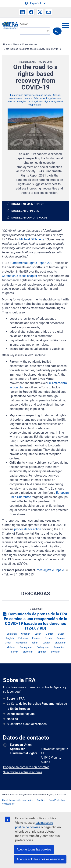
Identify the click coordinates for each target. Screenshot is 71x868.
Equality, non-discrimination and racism (30, 95)
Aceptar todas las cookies (34, 849)
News (16, 44)
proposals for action (28, 529)
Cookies (41, 800)
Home (6, 44)
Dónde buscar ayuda (21, 714)
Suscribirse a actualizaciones (27, 724)
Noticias (12, 719)
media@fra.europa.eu (52, 570)
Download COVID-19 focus (29, 218)
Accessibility (8, 804)
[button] (23, 12)
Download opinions (25, 211)
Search (24, 24)
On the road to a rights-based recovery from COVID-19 (34, 49)
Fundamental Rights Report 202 (31, 263)
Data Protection (57, 800)
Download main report (28, 204)
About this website (11, 800)
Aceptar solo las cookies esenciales (41, 859)
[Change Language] (35, 3)
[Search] (35, 31)
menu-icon (66, 25)
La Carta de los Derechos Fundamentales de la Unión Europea (37, 706)
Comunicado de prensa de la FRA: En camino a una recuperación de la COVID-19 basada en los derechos (35, 621)
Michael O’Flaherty (32, 239)
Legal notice (27, 800)
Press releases (30, 44)
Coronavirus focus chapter (20, 276)
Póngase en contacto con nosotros (26, 767)
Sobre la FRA (16, 699)
